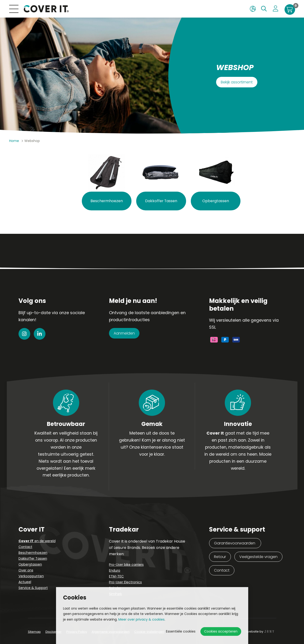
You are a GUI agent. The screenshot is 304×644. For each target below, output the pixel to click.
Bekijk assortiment (237, 82)
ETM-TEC (116, 576)
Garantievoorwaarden (235, 543)
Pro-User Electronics (125, 582)
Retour (220, 557)
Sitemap (34, 632)
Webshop (32, 141)
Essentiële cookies (181, 631)
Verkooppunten (31, 576)
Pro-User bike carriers (126, 565)
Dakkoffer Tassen (33, 558)
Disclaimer (54, 632)
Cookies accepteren (221, 631)
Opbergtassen (30, 564)
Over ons (26, 570)
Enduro (115, 570)
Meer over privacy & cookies (141, 619)
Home (14, 141)
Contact (25, 547)
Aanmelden (124, 333)
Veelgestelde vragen (258, 557)
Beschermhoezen (33, 553)
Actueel (25, 582)
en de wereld (37, 541)
